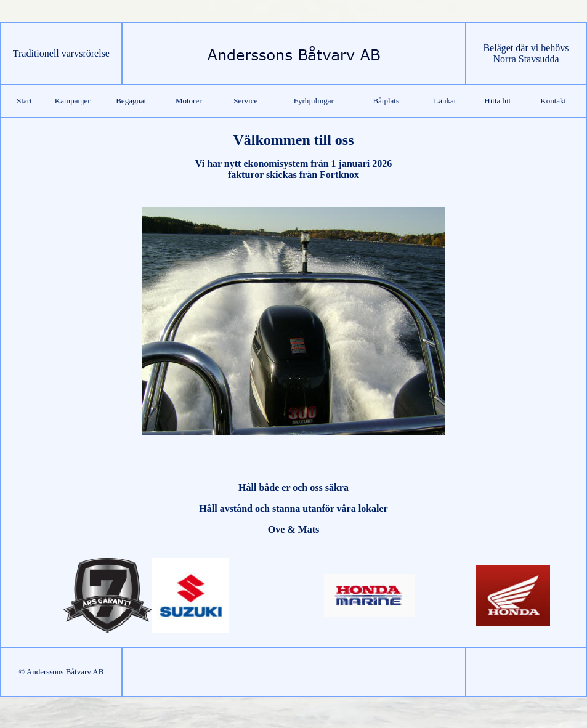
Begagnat (131, 101)
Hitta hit (497, 101)
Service (245, 101)
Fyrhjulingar (314, 101)
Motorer (189, 101)
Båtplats (386, 101)
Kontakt (553, 101)
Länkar (445, 101)
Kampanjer (73, 101)
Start (24, 101)
